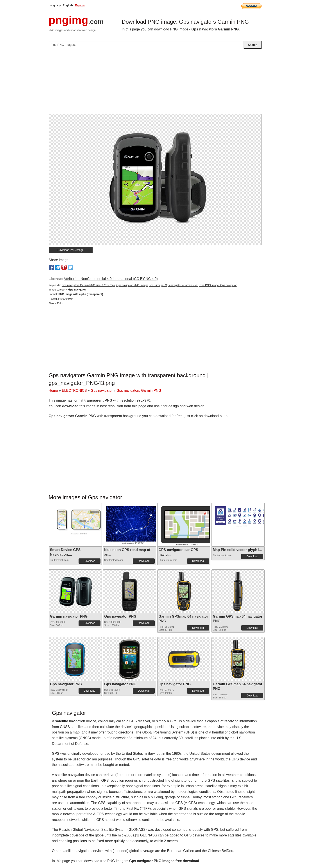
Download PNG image (71, 250)
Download (89, 561)
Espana (80, 5)
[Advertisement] (155, 83)
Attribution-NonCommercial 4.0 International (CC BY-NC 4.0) (111, 279)
